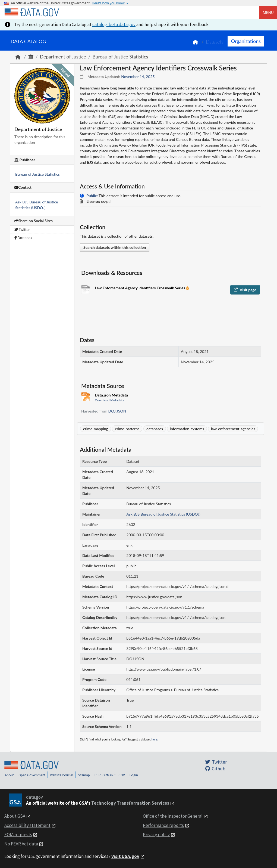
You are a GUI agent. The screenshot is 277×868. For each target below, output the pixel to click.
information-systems (187, 429)
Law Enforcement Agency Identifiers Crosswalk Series (140, 288)
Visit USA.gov (125, 856)
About (9, 775)
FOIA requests (18, 835)
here (155, 739)
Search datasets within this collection (115, 247)
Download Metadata (109, 400)
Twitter (22, 230)
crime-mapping (96, 429)
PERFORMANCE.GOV (110, 775)
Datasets (215, 42)
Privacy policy (156, 835)
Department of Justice (63, 57)
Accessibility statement (27, 825)
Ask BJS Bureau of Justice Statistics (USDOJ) (163, 514)
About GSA (15, 816)
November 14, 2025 (138, 77)
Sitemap (84, 775)
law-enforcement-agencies (233, 429)
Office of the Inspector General (173, 816)
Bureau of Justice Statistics (120, 57)
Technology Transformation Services (130, 803)
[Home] (32, 13)
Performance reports (163, 825)
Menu (268, 12)
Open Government (32, 775)
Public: (92, 196)
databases (155, 429)
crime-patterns (127, 429)
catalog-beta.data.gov (114, 24)
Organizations (246, 41)
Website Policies (62, 775)
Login (134, 775)
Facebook (23, 238)
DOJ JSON (117, 411)
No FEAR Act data (21, 844)
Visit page (245, 290)
